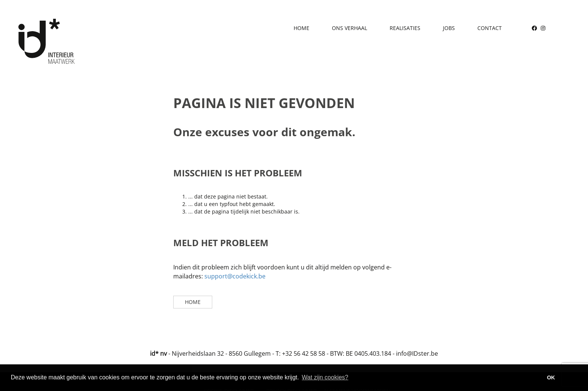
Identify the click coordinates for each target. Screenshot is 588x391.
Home (301, 28)
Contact (490, 28)
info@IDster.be (417, 353)
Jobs (449, 28)
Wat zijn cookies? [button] (325, 377)
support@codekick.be (235, 276)
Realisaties (405, 28)
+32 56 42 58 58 (304, 353)
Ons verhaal (349, 28)
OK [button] (551, 377)
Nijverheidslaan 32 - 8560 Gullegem (221, 353)
